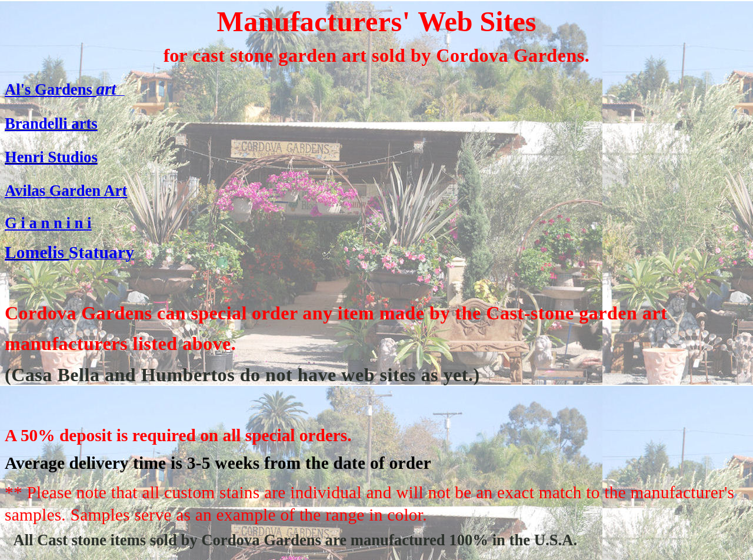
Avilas (25, 191)
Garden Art (86, 191)
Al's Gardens (51, 89)
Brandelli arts (51, 124)
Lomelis (37, 252)
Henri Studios (51, 157)
